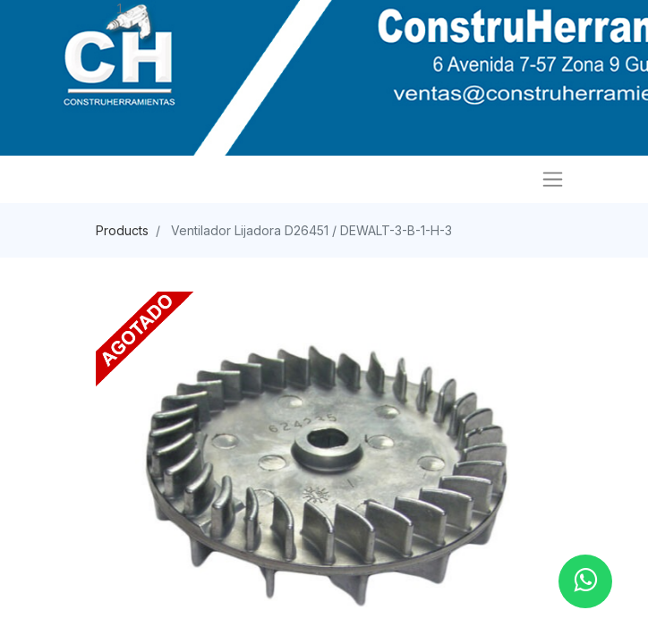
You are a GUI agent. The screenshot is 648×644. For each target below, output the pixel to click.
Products (122, 230)
